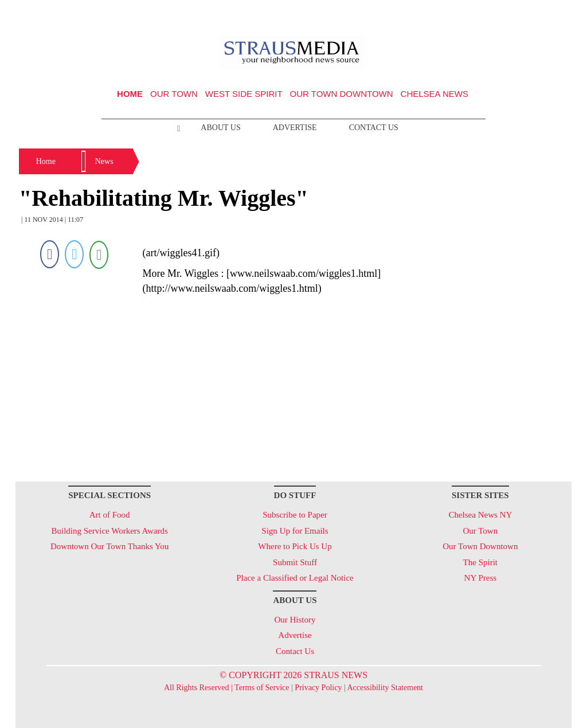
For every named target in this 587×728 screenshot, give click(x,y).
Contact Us (374, 128)
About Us (220, 128)
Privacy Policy (318, 688)
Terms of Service (262, 688)
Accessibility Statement (385, 688)
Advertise (295, 128)
